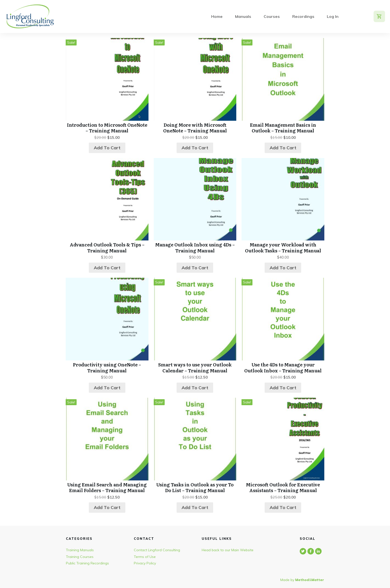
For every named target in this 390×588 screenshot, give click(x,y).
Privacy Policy (145, 563)
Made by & (302, 580)
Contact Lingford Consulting (157, 550)
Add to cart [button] (107, 148)
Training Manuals (80, 550)
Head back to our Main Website (228, 550)
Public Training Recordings (87, 563)
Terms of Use (145, 557)
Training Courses (80, 557)
